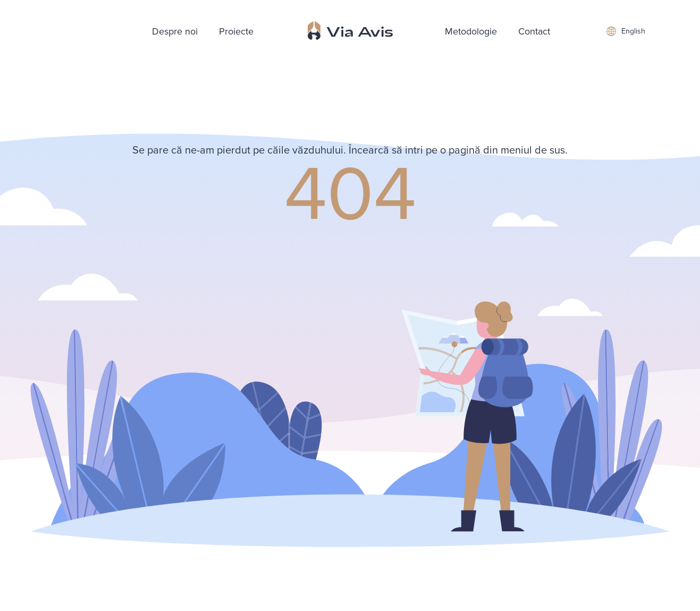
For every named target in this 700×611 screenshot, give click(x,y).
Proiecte (236, 31)
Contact (534, 31)
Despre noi (175, 31)
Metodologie (471, 31)
